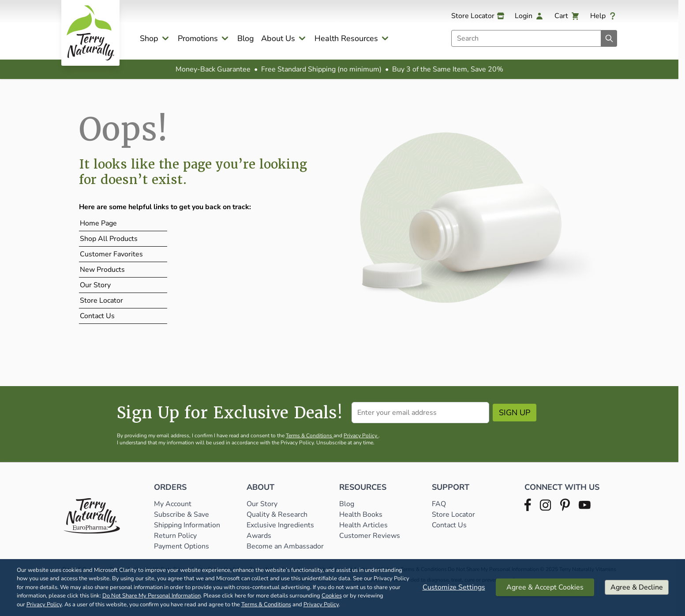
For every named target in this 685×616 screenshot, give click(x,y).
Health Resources (346, 38)
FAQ (439, 504)
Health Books (361, 515)
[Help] (604, 16)
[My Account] (529, 16)
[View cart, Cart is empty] (567, 16)
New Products (102, 270)
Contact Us (97, 316)
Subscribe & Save (182, 515)
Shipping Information (188, 525)
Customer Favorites (111, 254)
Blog (246, 38)
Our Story (95, 285)
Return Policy (176, 536)
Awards (259, 536)
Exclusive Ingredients (280, 525)
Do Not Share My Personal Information (152, 596)
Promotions (198, 38)
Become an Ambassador (285, 546)
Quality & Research (277, 515)
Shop (149, 38)
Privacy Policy (44, 605)
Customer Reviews (370, 536)
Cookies (332, 596)
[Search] (609, 38)
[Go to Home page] (90, 33)
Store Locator (101, 300)
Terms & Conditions (266, 605)
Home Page (98, 223)
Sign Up (515, 413)
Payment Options (182, 546)
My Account (173, 504)
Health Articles (363, 525)
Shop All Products (109, 239)
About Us (278, 38)
